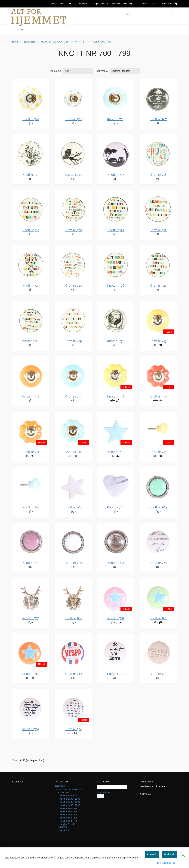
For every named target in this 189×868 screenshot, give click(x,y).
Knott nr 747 (116, 452)
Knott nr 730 (116, 341)
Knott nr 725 (73, 286)
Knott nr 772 (31, 563)
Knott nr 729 (73, 341)
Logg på (154, 4)
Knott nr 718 (158, 175)
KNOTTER (81, 42)
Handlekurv (169, 3)
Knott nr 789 (73, 674)
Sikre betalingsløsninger (123, 4)
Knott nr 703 (73, 119)
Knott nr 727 (158, 286)
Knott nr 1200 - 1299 (70, 799)
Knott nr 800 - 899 (69, 811)
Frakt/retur (84, 4)
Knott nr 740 (158, 396)
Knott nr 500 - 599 (69, 821)
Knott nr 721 (116, 230)
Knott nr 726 (116, 286)
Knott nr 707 (158, 119)
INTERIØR (29, 42)
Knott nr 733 (158, 341)
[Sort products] (125, 71)
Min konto (142, 4)
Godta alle (170, 854)
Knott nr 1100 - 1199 (70, 802)
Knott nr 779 (31, 618)
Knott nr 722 (158, 230)
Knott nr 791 (158, 674)
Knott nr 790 (116, 674)
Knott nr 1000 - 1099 (70, 805)
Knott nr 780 (73, 618)
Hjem (52, 4)
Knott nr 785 (31, 674)
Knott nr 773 (73, 563)
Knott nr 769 (158, 507)
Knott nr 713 (31, 175)
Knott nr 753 (158, 452)
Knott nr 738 (116, 396)
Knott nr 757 (31, 507)
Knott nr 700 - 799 (102, 42)
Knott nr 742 (73, 452)
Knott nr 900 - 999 (69, 808)
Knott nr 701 (31, 119)
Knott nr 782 (158, 618)
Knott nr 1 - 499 (67, 824)
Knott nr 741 (31, 452)
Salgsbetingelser (100, 4)
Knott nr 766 (116, 507)
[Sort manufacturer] (78, 71)
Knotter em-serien (69, 796)
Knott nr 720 (73, 230)
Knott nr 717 (116, 175)
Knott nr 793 (31, 729)
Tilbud (61, 4)
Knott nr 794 (73, 729)
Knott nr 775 (158, 563)
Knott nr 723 (31, 286)
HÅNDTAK (63, 827)
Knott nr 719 (31, 230)
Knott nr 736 (31, 396)
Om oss (71, 4)
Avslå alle (152, 854)
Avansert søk (104, 792)
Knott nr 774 (116, 563)
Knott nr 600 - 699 (69, 818)
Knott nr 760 (73, 507)
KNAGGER (64, 830)
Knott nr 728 (31, 341)
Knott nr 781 (116, 618)
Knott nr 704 (116, 119)
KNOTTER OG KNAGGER (55, 42)
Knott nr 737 (73, 396)
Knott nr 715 (73, 175)
